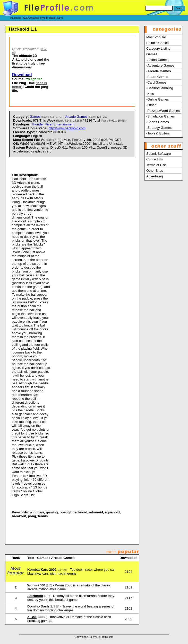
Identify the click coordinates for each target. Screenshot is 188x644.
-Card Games (156, 82)
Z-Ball (32, 617)
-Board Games (157, 77)
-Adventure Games (160, 65)
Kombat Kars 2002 (42, 570)
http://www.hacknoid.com (67, 128)
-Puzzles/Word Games (163, 111)
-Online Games (157, 99)
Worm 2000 (36, 585)
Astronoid (35, 596)
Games (35, 117)
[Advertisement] (93, 72)
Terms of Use (156, 165)
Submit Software (159, 154)
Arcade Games (76, 117)
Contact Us (155, 159)
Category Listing (158, 48)
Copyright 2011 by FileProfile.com (94, 637)
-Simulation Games (161, 116)
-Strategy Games (159, 128)
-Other (151, 105)
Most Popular (156, 37)
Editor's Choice (157, 43)
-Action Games (157, 60)
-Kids (150, 94)
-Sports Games (157, 122)
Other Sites (155, 171)
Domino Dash (38, 606)
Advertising (155, 176)
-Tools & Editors (158, 133)
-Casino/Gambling (160, 88)
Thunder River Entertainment (53, 124)
